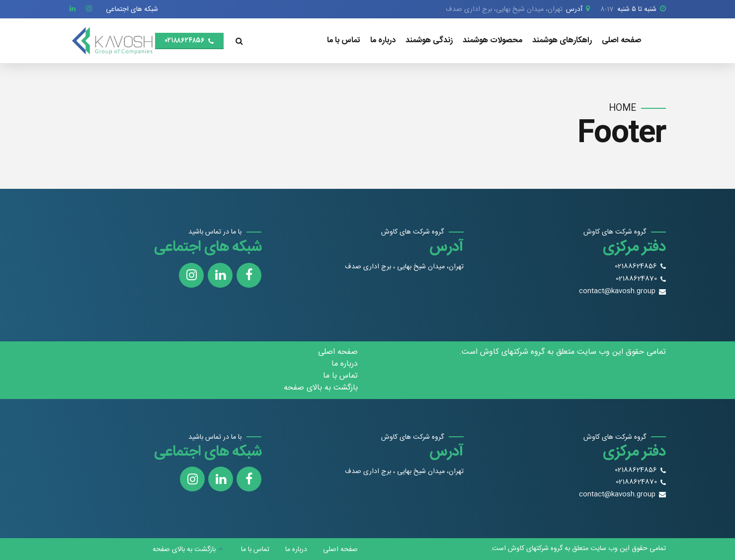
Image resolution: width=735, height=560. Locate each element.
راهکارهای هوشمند (562, 40)
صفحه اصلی (621, 40)
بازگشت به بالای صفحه (321, 388)
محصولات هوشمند (492, 40)
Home (622, 109)
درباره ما (383, 40)
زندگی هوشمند (429, 40)
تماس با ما (344, 40)
